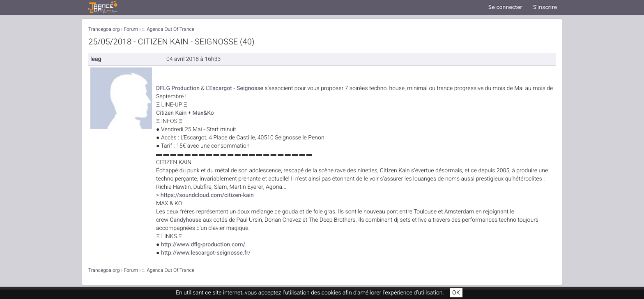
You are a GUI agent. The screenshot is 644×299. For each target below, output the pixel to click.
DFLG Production (178, 88)
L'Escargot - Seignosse (235, 88)
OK (456, 293)
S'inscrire (545, 7)
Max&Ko (203, 113)
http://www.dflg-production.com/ (203, 245)
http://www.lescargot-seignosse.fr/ (206, 253)
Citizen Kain (171, 113)
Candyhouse (185, 220)
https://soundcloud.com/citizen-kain (207, 195)
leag (96, 59)
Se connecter (505, 7)
